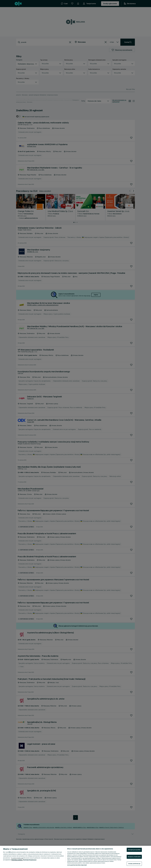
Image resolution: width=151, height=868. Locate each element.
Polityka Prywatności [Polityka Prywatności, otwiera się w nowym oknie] (30, 860)
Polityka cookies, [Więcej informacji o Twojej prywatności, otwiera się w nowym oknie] (17, 860)
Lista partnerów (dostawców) (77, 865)
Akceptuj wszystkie (134, 850)
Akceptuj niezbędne (134, 857)
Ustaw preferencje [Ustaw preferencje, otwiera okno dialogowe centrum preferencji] (134, 864)
